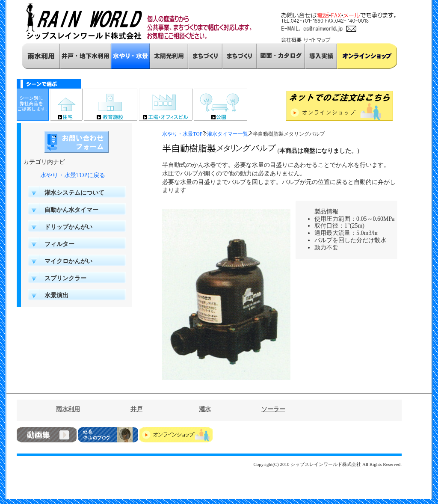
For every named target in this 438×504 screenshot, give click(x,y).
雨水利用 (68, 409)
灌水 (205, 409)
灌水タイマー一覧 (228, 134)
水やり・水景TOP (182, 134)
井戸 (136, 409)
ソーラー (273, 409)
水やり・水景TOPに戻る (73, 175)
